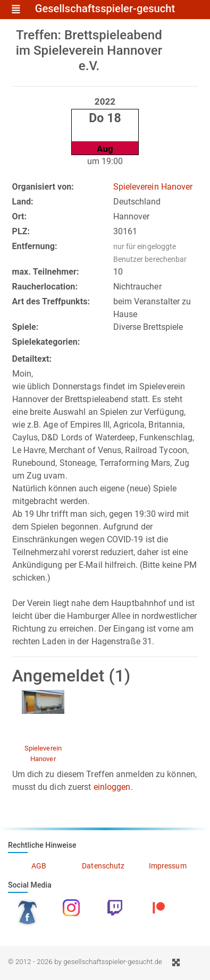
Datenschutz (103, 866)
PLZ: (21, 231)
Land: (23, 202)
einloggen (112, 787)
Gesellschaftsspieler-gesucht (105, 9)
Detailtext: (32, 359)
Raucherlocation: (45, 287)
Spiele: (26, 327)
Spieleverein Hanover (153, 187)
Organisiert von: (43, 187)
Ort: (20, 216)
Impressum (168, 866)
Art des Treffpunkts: (51, 301)
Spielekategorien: (46, 342)
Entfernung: (35, 246)
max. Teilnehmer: (46, 272)
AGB (39, 866)
